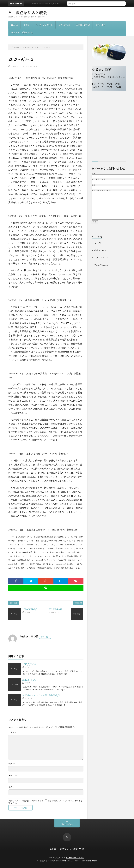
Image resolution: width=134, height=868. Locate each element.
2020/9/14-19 (55, 609)
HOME (14, 25)
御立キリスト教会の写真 (22, 32)
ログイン (98, 243)
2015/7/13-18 (29, 664)
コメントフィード (102, 258)
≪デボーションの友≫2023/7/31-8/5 (41, 695)
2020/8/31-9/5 (30, 609)
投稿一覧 (44, 637)
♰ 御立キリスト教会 (28, 12)
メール (13, 775)
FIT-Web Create (66, 861)
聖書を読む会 (64, 25)
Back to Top (67, 824)
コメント (12, 732)
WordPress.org (101, 265)
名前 (12, 764)
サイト (11, 787)
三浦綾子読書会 (83, 25)
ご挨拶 (26, 25)
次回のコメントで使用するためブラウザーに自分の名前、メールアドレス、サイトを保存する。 (45, 802)
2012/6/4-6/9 (29, 680)
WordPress (91, 861)
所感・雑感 (100, 25)
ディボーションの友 (44, 25)
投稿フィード (100, 250)
